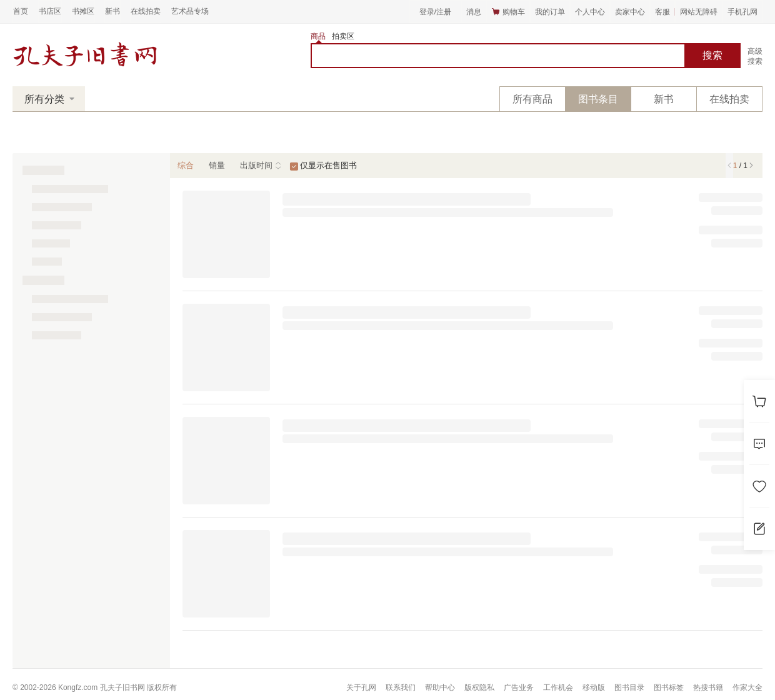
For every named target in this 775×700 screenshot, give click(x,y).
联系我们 (401, 687)
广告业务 (519, 687)
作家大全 (747, 687)
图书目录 (629, 687)
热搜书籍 (708, 687)
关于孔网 (361, 687)
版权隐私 (479, 687)
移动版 (594, 687)
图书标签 (669, 687)
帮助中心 (440, 687)
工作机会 (558, 687)
